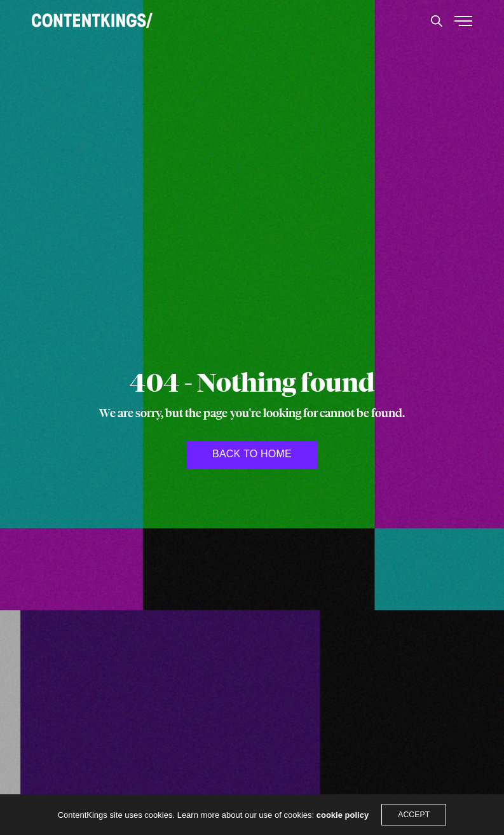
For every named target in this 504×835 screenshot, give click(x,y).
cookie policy (343, 815)
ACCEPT (414, 815)
